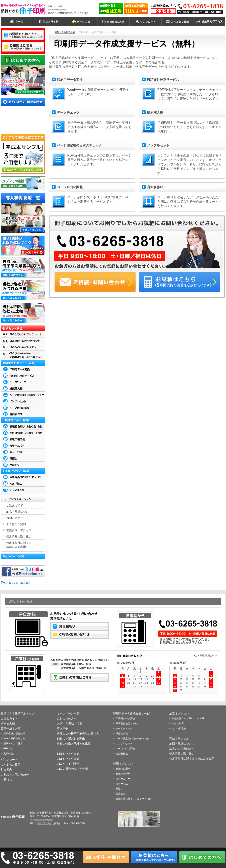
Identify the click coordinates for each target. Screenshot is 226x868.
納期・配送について (182, 744)
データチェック (124, 729)
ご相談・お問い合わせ (15, 775)
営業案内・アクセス (210, 21)
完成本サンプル (179, 739)
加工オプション (179, 713)
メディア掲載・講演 (70, 724)
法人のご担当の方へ (182, 749)
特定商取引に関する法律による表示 (192, 759)
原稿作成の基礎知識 (14, 734)
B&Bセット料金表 (68, 754)
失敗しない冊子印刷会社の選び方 (78, 734)
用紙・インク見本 (13, 744)
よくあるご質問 (178, 21)
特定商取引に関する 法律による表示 (19, 545)
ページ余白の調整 (125, 749)
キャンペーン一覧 (68, 713)
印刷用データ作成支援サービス (133, 713)
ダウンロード (146, 21)
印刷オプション (123, 764)
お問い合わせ (15, 518)
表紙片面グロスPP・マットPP (188, 718)
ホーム (17, 21)
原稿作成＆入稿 (114, 21)
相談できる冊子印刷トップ (18, 713)
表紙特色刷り (123, 769)
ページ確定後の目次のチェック (133, 739)
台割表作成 (122, 754)
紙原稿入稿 (122, 734)
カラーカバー (123, 779)
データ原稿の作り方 (14, 739)
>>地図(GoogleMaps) (41, 820)
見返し (119, 789)
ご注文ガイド (49, 21)
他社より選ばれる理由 (71, 739)
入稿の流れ (9, 754)
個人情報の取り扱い (19, 537)
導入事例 (63, 729)
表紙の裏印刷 (123, 774)
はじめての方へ (67, 718)
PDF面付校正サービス (128, 724)
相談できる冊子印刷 (23, 9)
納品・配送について (19, 512)
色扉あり (121, 794)
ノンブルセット (124, 744)
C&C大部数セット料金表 (73, 769)
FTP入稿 (8, 749)
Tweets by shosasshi (16, 583)
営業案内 (6, 770)
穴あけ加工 (178, 724)
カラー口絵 (122, 784)
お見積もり (8, 780)
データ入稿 (81, 21)
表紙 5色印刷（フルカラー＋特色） (135, 799)
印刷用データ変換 (125, 718)
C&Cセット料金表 (68, 764)
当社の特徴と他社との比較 (74, 744)
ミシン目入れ (179, 729)
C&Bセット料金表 (68, 759)
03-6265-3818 (44, 824)
